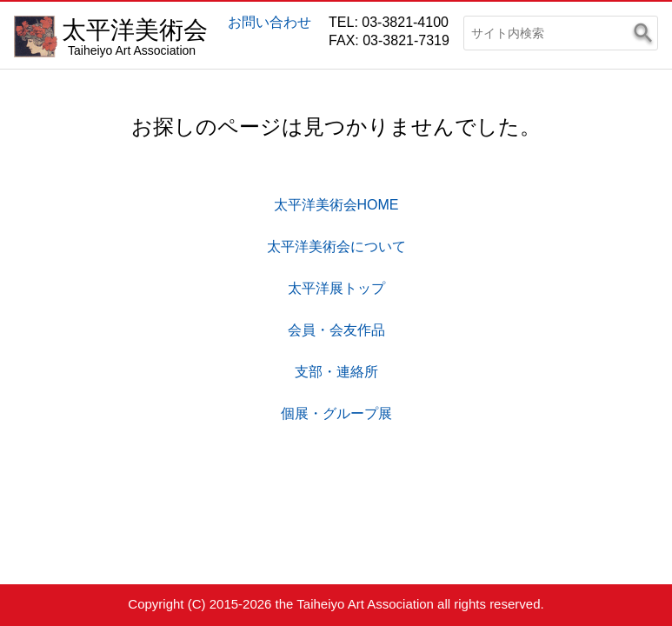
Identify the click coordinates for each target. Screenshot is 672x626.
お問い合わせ (269, 22)
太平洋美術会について (336, 246)
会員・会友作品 (336, 330)
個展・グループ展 (336, 413)
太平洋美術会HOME (336, 205)
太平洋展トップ (336, 288)
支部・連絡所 (336, 372)
